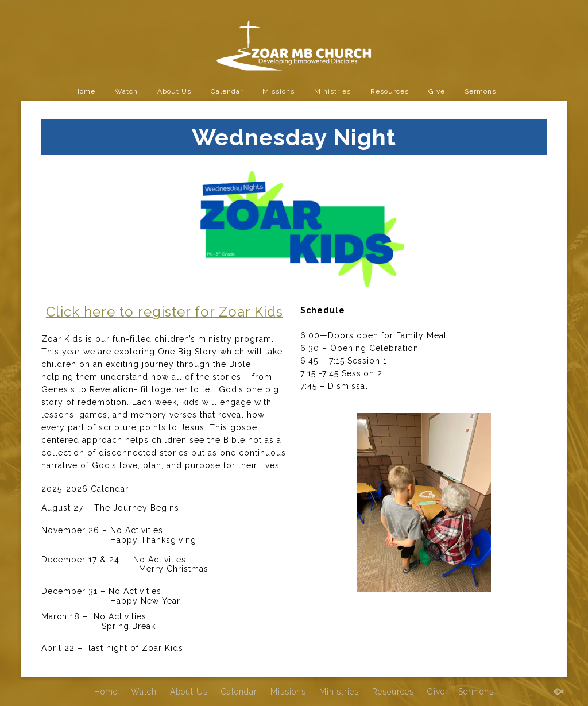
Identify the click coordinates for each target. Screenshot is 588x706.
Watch (126, 91)
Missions (278, 91)
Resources (390, 91)
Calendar (227, 91)
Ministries (332, 91)
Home (85, 91)
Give (437, 91)
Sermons (480, 91)
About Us (174, 91)
